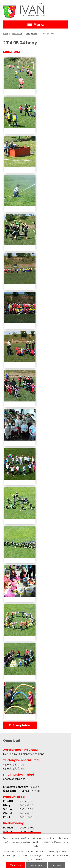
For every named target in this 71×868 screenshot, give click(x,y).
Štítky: (8, 52)
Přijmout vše (16, 865)
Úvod (6, 34)
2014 (17, 52)
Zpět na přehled (20, 725)
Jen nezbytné (37, 865)
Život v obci (17, 34)
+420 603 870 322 (14, 765)
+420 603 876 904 (14, 769)
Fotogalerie (32, 34)
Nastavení (56, 865)
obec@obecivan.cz (14, 779)
